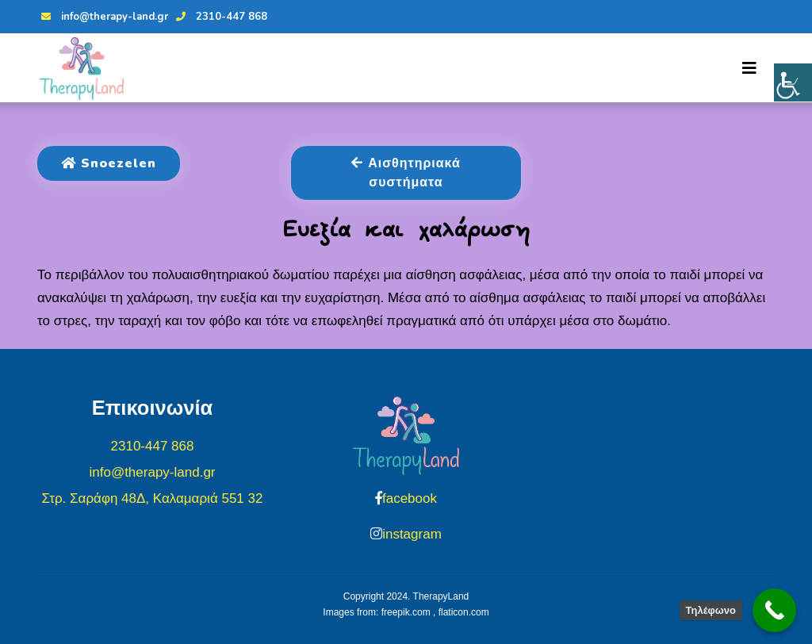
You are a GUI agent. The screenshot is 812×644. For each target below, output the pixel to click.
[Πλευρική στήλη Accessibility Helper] (793, 82)
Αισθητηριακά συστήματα (406, 173)
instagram (412, 534)
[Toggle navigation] (749, 68)
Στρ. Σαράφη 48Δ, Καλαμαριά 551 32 (153, 498)
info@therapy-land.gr (103, 17)
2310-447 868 (220, 17)
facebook (410, 498)
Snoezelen (109, 163)
